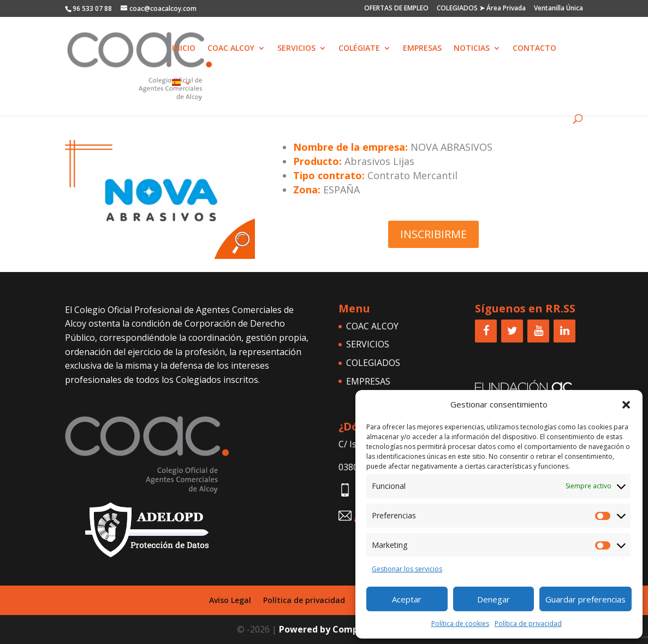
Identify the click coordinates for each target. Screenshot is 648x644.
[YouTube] (538, 331)
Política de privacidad (528, 624)
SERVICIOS (296, 49)
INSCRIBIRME (433, 234)
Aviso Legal (230, 600)
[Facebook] (486, 331)
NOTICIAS (472, 49)
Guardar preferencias (585, 599)
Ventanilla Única (558, 9)
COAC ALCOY (231, 49)
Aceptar (407, 599)
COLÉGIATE (359, 49)
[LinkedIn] (564, 331)
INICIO (184, 49)
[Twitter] (512, 331)
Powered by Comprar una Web (345, 629)
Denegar (494, 599)
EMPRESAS (422, 49)
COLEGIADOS (373, 363)
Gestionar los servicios (407, 569)
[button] (626, 405)
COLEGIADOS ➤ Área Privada (481, 9)
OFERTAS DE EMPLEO (396, 9)
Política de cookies (460, 624)
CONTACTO (534, 49)
